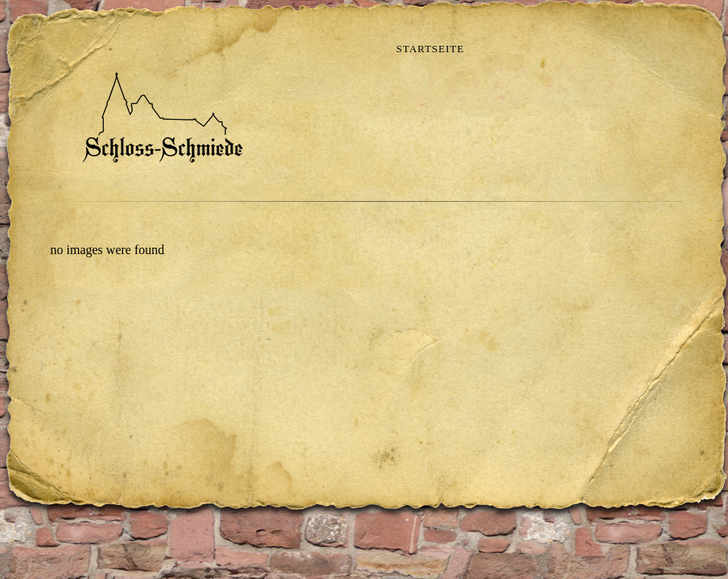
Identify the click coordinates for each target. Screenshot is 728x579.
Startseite (431, 49)
